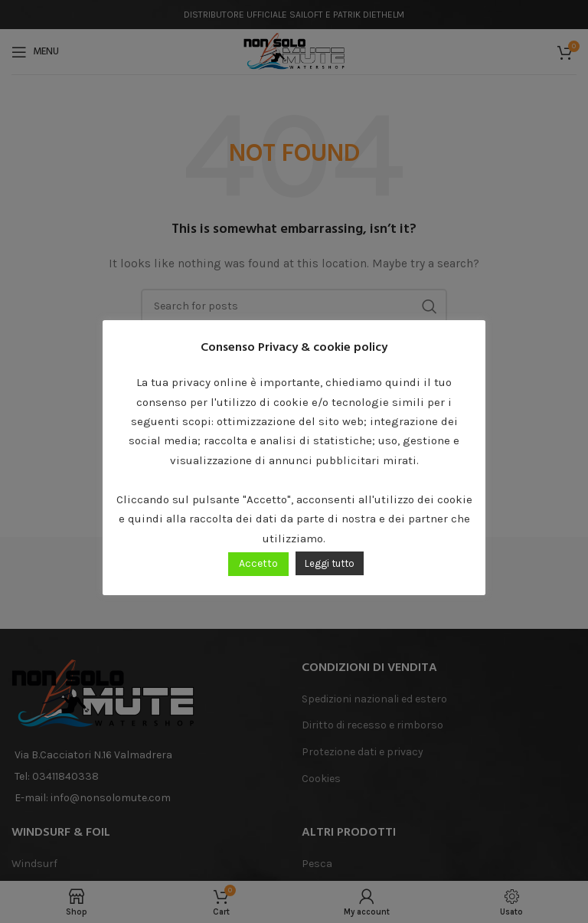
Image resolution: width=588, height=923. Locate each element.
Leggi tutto (330, 563)
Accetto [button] (258, 563)
